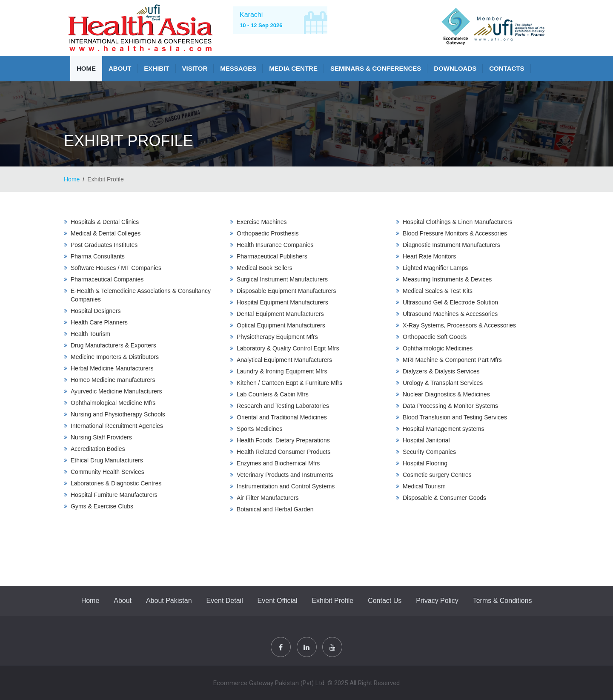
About (120, 68)
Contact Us (385, 601)
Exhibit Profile (332, 601)
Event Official (278, 601)
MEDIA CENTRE (293, 68)
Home (86, 68)
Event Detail (224, 601)
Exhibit (156, 68)
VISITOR (195, 68)
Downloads (455, 68)
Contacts (507, 68)
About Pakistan (169, 601)
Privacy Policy (437, 601)
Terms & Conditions (503, 601)
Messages (238, 68)
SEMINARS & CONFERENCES (376, 68)
